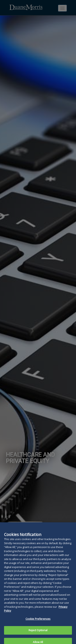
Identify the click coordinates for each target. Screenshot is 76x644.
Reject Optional (38, 634)
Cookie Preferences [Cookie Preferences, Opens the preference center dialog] (38, 622)
